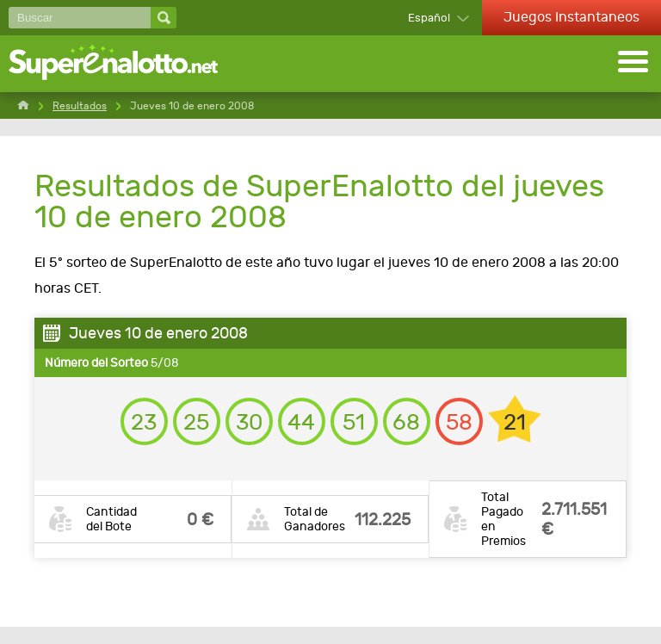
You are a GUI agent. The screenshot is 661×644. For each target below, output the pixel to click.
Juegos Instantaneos (571, 17)
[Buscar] (80, 18)
